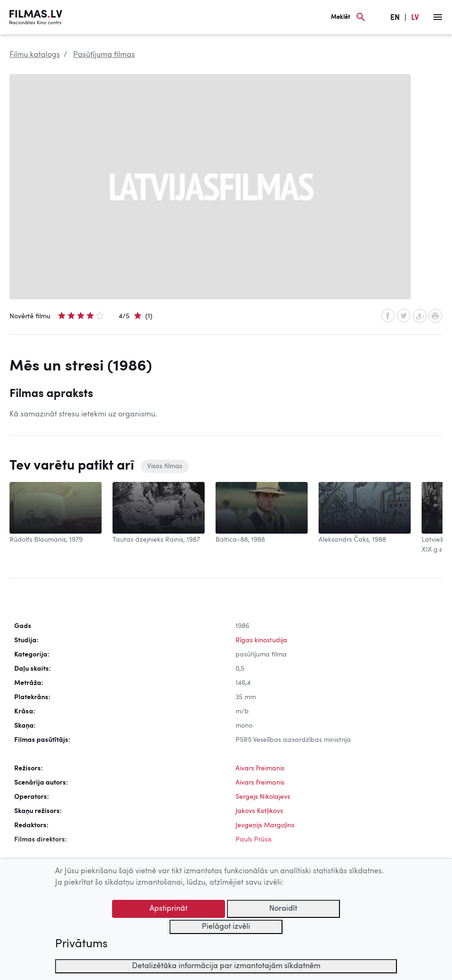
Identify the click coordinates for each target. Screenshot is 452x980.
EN (395, 18)
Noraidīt (283, 909)
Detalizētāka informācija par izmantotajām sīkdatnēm (226, 966)
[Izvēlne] (438, 17)
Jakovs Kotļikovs (259, 811)
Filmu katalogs (35, 55)
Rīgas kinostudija (261, 640)
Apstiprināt (169, 909)
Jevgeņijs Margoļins (265, 825)
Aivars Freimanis (260, 768)
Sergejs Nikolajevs (263, 797)
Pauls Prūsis (254, 840)
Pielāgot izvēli (226, 927)
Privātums (81, 944)
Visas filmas (165, 466)
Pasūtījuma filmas (104, 55)
